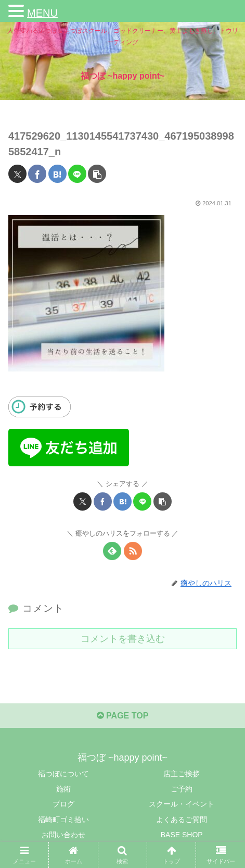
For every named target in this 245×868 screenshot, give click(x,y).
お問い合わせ (63, 835)
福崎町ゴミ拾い (63, 820)
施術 (63, 789)
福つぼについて (63, 774)
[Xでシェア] (17, 174)
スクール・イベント (182, 804)
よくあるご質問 (182, 820)
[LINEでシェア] (77, 174)
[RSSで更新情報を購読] (133, 551)
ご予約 (182, 789)
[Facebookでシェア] (37, 174)
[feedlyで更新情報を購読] (112, 551)
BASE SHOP (182, 835)
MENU (42, 13)
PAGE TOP (123, 716)
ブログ (63, 804)
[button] (97, 174)
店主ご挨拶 (182, 774)
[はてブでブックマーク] (57, 174)
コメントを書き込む (123, 639)
